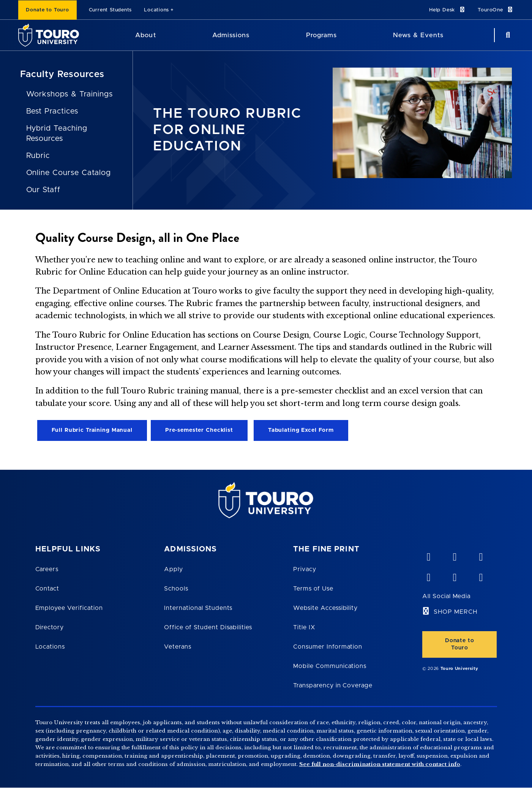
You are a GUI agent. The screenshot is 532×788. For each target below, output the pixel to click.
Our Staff (43, 190)
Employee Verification (69, 608)
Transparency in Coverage (333, 685)
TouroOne (496, 10)
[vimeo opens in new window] (428, 555)
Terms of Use (313, 589)
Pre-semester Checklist (199, 430)
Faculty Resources (62, 74)
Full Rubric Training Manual (92, 430)
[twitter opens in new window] (455, 576)
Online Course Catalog (69, 173)
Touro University (459, 669)
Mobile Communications (330, 666)
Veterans (178, 647)
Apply (174, 569)
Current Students (110, 10)
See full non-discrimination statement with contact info (380, 764)
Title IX (304, 627)
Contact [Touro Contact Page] (47, 589)
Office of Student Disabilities (208, 627)
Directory (50, 627)
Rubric (38, 156)
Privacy (305, 569)
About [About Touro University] (145, 35)
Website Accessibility (325, 608)
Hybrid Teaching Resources (57, 133)
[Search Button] (507, 35)
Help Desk (447, 10)
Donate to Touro (47, 10)
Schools (176, 589)
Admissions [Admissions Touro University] (231, 35)
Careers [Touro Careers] (47, 569)
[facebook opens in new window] (428, 576)
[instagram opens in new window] (481, 576)
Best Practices (52, 111)
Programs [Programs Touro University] (321, 35)
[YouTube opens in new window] (455, 555)
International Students (198, 608)
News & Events (418, 35)
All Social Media (446, 596)
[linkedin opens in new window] (481, 555)
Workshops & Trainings (69, 94)
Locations (156, 10)
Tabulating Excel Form (301, 430)
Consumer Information (328, 647)
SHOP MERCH (455, 612)
